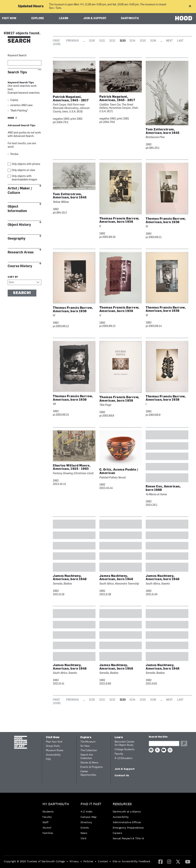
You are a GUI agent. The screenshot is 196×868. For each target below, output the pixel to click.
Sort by (13, 277)
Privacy (74, 861)
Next (169, 41)
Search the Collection (87, 757)
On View (85, 746)
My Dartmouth (56, 804)
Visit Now (9, 18)
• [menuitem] (67, 861)
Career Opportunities (88, 773)
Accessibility (53, 755)
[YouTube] (188, 861)
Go (184, 744)
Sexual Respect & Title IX (128, 838)
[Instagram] (169, 861)
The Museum (88, 742)
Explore (38, 18)
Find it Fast (91, 804)
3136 (153, 41)
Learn (64, 18)
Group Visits (53, 746)
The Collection (89, 750)
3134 (132, 41)
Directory (86, 822)
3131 (102, 41)
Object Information (17, 209)
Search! (22, 293)
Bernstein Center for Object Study (125, 744)
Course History (20, 266)
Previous (72, 41)
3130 (92, 41)
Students (48, 811)
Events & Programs (92, 767)
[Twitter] (178, 861)
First (56, 41)
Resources (122, 804)
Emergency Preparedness (128, 828)
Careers (117, 833)
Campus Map (89, 817)
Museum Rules (55, 750)
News (84, 833)
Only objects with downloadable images (24, 178)
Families (48, 833)
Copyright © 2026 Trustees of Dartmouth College (34, 861)
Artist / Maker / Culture (20, 191)
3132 (112, 41)
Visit (84, 838)
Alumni (47, 828)
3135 (143, 41)
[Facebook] (160, 861)
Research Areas (21, 252)
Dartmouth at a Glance (127, 811)
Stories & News (89, 763)
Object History (19, 225)
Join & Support (95, 18)
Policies (88, 861)
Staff (46, 822)
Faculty (119, 754)
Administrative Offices (127, 822)
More (11, 118)
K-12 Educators (124, 758)
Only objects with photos (26, 164)
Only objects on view (23, 170)
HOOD (184, 18)
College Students (125, 750)
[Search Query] (164, 744)
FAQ (48, 759)
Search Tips (17, 72)
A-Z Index (87, 811)
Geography (17, 239)
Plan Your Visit (54, 742)
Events (85, 828)
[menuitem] (57, 819)
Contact (103, 861)
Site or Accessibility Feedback (131, 861)
